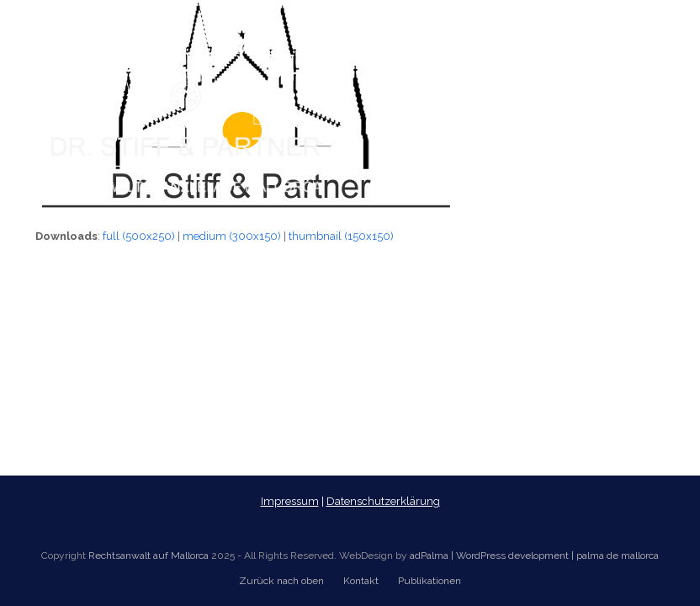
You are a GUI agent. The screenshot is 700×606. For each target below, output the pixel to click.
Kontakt (361, 581)
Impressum (290, 501)
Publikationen (430, 581)
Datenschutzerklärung (383, 501)
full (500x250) (139, 236)
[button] (655, 101)
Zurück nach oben (281, 581)
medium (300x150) (232, 236)
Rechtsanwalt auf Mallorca (148, 555)
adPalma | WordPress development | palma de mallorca (534, 555)
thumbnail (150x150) (341, 236)
